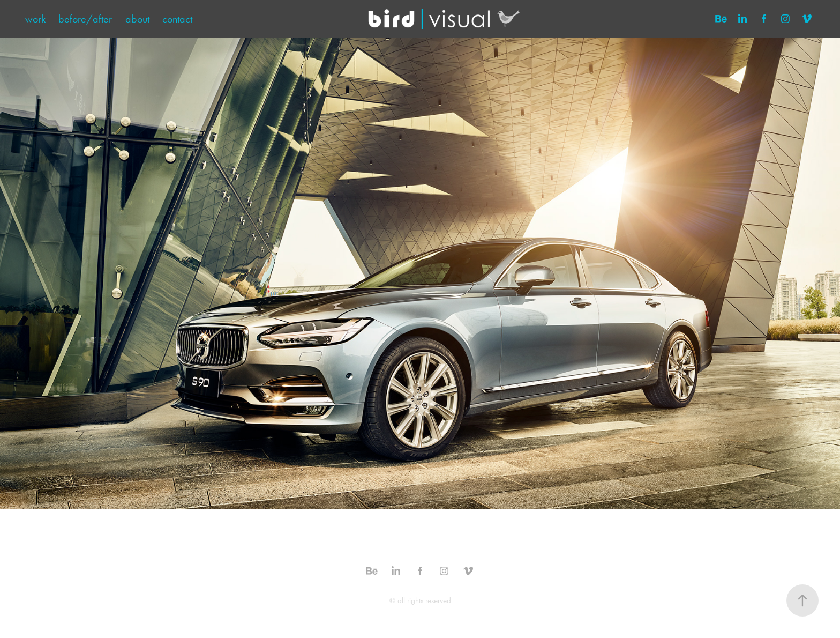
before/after (85, 19)
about (137, 19)
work (35, 19)
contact (177, 19)
